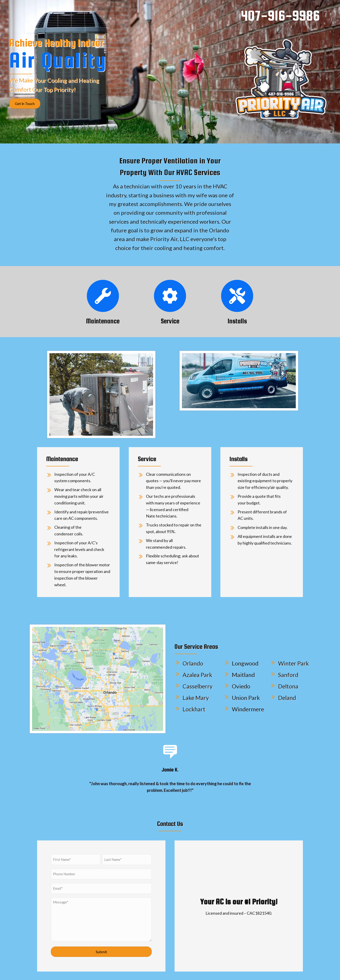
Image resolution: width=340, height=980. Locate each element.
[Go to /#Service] (170, 296)
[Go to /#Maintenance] (103, 296)
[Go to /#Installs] (237, 296)
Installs (237, 321)
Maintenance (103, 321)
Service (170, 321)
